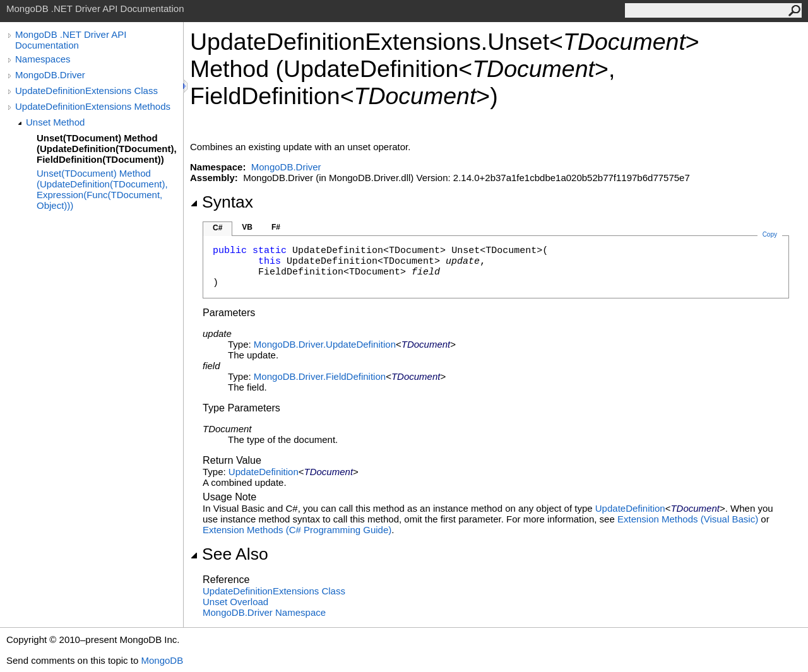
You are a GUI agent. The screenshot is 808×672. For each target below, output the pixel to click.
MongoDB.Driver (50, 75)
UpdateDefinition (264, 472)
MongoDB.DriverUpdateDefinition (325, 344)
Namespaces (43, 59)
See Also (229, 554)
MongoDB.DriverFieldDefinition (320, 376)
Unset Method (55, 122)
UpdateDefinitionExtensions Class (86, 91)
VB (247, 227)
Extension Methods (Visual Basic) (688, 519)
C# (217, 228)
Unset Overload (235, 602)
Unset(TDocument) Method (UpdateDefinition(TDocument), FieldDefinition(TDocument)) (107, 149)
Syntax (222, 202)
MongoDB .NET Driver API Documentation (71, 40)
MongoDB (162, 660)
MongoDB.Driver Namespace (264, 612)
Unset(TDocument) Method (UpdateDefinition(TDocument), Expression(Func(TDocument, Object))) (102, 189)
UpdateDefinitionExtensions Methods (93, 106)
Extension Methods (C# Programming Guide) (297, 530)
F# (276, 227)
